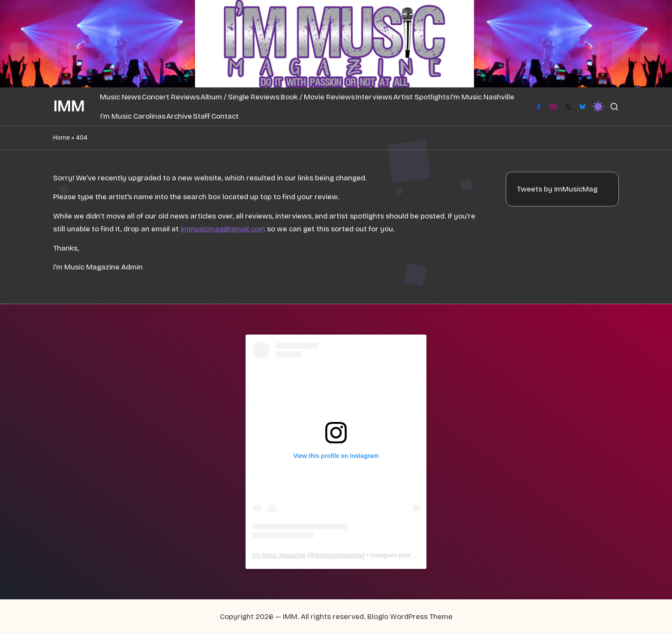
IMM (69, 107)
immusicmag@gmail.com (223, 229)
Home (61, 138)
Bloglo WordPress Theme (410, 617)
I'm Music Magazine (279, 555)
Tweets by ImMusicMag (557, 189)
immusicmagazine (339, 555)
